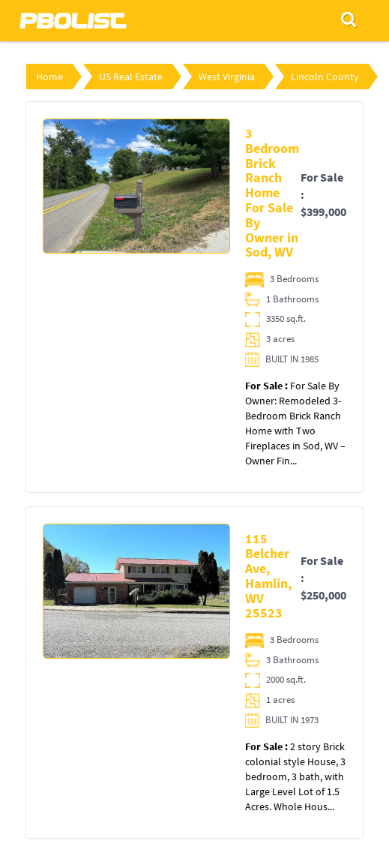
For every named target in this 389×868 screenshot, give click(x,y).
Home (49, 77)
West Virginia (227, 77)
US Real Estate (131, 77)
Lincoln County (325, 77)
